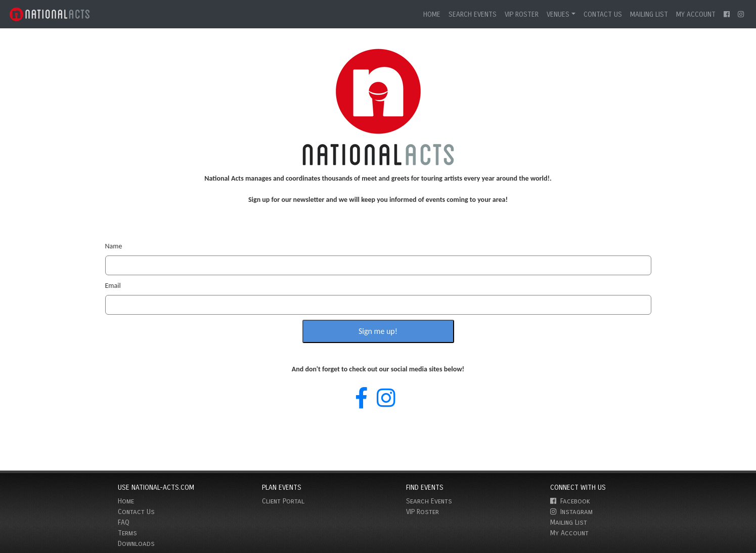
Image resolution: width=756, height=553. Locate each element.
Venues (558, 14)
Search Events (473, 14)
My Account (696, 14)
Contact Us (603, 14)
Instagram (571, 512)
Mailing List (649, 14)
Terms (127, 533)
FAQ (124, 522)
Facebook (570, 501)
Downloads (136, 544)
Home (432, 14)
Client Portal (283, 501)
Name (114, 246)
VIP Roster (522, 14)
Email (113, 286)
